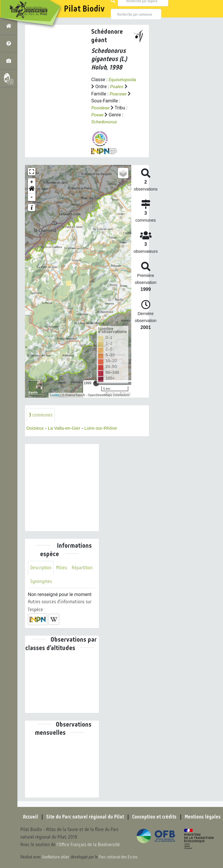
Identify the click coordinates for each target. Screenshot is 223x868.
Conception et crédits (155, 817)
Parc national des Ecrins (118, 857)
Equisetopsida (123, 80)
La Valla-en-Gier (65, 428)
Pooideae (101, 107)
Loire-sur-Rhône (103, 428)
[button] (32, 189)
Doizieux (35, 428)
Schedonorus (104, 121)
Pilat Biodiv (84, 9)
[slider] (96, 383)
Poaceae (118, 94)
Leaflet (55, 394)
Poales (117, 87)
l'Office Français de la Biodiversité (89, 845)
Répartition (83, 567)
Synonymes (41, 581)
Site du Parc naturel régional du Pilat (84, 817)
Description (41, 567)
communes (41, 414)
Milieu (62, 567)
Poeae (97, 114)
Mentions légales (204, 817)
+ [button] (32, 182)
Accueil (29, 817)
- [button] (32, 197)
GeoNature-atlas (56, 857)
